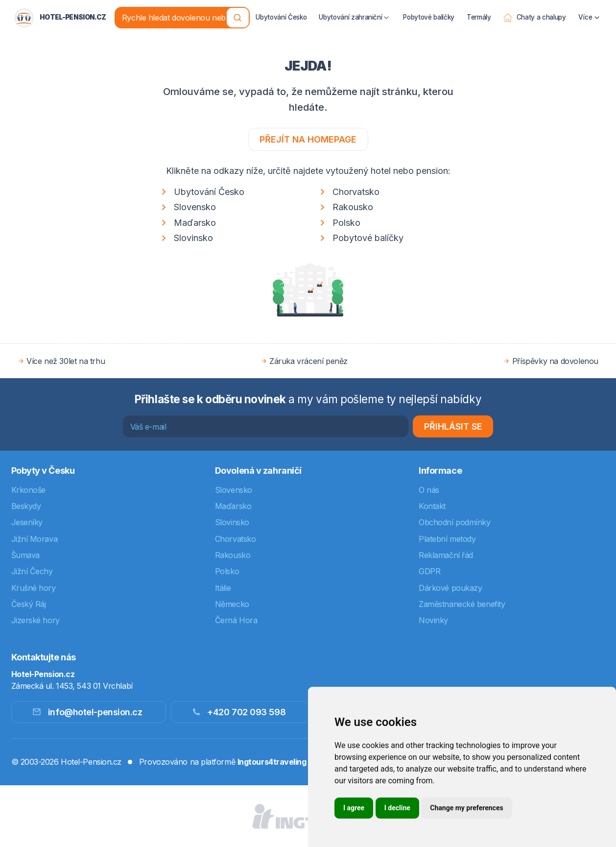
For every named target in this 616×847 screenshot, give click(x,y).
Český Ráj (29, 604)
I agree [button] (354, 808)
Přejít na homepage (308, 139)
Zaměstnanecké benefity (462, 604)
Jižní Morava (35, 539)
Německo (232, 604)
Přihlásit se (453, 426)
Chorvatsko (348, 192)
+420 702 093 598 (239, 712)
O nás (429, 490)
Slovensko (187, 207)
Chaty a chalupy (534, 11)
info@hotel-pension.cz (87, 712)
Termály (479, 11)
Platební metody (447, 539)
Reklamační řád (446, 555)
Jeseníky (27, 522)
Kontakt (432, 506)
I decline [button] (397, 808)
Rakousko (345, 207)
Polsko (339, 223)
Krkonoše (28, 490)
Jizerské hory (36, 620)
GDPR (429, 571)
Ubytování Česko (281, 11)
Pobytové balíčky (429, 11)
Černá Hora (236, 620)
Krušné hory (34, 588)
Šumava (25, 555)
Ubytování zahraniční (355, 11)
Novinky (433, 620)
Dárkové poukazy (450, 588)
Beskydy (26, 506)
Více (590, 11)
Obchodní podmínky (454, 522)
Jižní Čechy (32, 571)
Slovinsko (186, 238)
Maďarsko (187, 223)
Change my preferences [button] (466, 808)
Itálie (223, 588)
